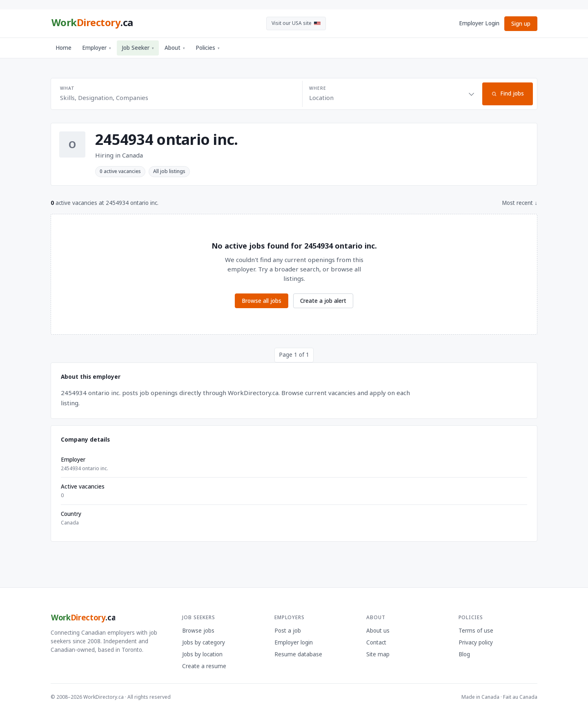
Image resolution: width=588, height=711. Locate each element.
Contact (376, 642)
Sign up (521, 24)
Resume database (298, 654)
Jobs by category (204, 642)
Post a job (288, 631)
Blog (464, 654)
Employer (97, 48)
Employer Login (479, 23)
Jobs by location (202, 654)
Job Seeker (138, 48)
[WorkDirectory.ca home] (92, 24)
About (175, 48)
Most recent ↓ (520, 203)
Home (63, 48)
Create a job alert (323, 301)
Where (317, 88)
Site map (378, 654)
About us (378, 631)
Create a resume (204, 666)
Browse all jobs (262, 301)
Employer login (294, 642)
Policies (208, 48)
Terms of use (476, 631)
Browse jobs (198, 631)
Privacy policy (476, 642)
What (67, 88)
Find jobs (508, 93)
